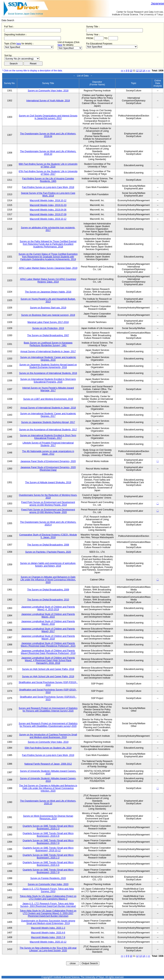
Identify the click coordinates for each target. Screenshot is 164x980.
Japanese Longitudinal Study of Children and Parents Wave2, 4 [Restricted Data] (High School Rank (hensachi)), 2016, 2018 (48, 660)
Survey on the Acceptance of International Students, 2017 (48, 430)
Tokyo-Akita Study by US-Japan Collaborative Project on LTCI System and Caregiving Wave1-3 (48, 898)
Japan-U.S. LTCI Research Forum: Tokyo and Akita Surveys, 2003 (48, 890)
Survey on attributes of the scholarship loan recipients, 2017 (48, 229)
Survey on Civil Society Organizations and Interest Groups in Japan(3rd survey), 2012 (48, 117)
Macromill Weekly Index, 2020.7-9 (48, 937)
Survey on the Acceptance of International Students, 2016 (48, 373)
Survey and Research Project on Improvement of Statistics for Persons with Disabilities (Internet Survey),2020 (48, 710)
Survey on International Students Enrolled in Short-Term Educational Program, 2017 (48, 437)
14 (144, 71)
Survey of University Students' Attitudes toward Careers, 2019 (48, 780)
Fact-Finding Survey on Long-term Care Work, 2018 (48, 187)
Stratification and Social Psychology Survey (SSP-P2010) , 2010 (48, 684)
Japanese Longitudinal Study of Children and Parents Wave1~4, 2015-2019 (48, 608)
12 (137, 71)
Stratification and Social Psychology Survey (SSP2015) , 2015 (48, 698)
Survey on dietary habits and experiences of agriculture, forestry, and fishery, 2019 (48, 565)
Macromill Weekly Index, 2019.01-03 (48, 205)
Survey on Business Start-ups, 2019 (48, 308)
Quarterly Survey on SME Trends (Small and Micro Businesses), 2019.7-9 (48, 842)
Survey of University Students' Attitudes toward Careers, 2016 (48, 772)
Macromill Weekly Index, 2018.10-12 (48, 200)
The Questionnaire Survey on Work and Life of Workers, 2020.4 (48, 523)
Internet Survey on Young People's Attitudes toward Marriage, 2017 (48, 389)
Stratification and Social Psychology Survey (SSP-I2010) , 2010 (48, 691)
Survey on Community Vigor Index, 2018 (48, 91)
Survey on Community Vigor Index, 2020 (48, 884)
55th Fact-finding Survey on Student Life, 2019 (48, 748)
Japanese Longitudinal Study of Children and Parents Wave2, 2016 (48, 623)
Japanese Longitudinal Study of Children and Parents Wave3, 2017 (48, 630)
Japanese (157, 3)
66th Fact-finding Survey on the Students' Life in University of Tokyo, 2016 (48, 165)
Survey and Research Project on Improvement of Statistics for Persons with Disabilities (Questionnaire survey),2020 (48, 725)
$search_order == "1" (22, 59)
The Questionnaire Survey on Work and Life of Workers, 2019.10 (48, 153)
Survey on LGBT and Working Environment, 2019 (48, 399)
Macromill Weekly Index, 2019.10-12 (48, 219)
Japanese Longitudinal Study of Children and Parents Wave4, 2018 (48, 637)
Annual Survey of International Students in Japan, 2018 (48, 408)
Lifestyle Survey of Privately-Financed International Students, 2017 (48, 444)
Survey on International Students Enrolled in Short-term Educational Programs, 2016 (48, 381)
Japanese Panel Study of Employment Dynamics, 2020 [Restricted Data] (48, 469)
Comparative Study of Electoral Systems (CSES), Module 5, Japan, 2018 (48, 536)
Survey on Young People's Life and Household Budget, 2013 (48, 300)
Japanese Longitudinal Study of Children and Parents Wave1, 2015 (48, 616)
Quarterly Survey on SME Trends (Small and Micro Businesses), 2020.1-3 (48, 856)
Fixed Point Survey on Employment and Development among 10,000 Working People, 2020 (48, 511)
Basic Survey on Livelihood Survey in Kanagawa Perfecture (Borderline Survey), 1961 (48, 344)
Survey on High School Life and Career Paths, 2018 (48, 669)
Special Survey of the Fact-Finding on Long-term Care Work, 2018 (48, 194)
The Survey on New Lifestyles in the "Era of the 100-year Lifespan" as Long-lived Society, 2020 (48, 949)
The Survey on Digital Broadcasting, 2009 (48, 590)
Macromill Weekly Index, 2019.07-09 (48, 214)
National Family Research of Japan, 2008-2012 (48, 764)
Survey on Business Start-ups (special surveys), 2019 (48, 315)
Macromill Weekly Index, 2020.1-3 (48, 928)
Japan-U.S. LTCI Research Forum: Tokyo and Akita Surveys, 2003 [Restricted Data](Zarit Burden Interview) (48, 905)
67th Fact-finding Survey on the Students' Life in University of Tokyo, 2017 (48, 173)
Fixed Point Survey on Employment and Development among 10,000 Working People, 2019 (48, 504)
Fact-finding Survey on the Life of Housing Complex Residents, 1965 (48, 180)
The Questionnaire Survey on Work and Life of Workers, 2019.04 (48, 135)
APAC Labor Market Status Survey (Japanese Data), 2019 (48, 268)
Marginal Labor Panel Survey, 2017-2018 (48, 322)
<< (122, 71)
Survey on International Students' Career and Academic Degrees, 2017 (48, 415)
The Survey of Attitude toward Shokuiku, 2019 (48, 482)
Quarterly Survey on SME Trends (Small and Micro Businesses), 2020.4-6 (48, 864)
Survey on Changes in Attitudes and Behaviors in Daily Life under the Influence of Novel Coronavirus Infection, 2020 (48, 580)
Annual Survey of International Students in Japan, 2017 (48, 351)
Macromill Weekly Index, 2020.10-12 (48, 942)
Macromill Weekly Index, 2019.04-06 (48, 210)
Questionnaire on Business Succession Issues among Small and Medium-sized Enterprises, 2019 (48, 922)
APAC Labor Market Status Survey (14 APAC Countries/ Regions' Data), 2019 (48, 280)
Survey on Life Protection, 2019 (48, 328)
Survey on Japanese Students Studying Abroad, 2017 (48, 422)
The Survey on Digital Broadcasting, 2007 (48, 335)
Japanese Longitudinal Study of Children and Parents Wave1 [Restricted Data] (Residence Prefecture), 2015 (48, 645)
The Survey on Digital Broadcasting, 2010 (48, 600)
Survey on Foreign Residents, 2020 (48, 878)
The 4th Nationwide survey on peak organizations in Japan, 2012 (48, 453)
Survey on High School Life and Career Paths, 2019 (48, 676)
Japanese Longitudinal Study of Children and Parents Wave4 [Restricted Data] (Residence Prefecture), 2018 (48, 652)
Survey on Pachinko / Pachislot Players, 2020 (48, 552)
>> (149, 71)
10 (131, 71)
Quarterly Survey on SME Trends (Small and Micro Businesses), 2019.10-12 (48, 849)
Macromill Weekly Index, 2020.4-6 (48, 933)
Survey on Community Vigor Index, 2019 (48, 742)
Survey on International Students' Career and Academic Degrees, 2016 (48, 359)
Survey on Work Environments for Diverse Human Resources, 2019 (48, 817)
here (19, 44)
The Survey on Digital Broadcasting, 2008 (48, 545)
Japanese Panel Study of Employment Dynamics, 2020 (48, 461)
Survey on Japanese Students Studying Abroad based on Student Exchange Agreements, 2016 (48, 366)
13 (140, 71)
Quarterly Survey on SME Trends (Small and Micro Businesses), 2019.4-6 (48, 835)
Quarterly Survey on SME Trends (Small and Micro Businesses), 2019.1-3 (48, 827)
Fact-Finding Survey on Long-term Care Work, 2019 (48, 755)
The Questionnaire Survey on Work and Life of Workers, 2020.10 (48, 802)
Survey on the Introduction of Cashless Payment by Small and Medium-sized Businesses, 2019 (48, 736)
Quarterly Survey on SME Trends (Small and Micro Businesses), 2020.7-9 (48, 871)
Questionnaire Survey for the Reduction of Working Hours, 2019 (48, 496)
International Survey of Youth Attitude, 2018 (48, 101)
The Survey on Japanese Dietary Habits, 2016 (48, 292)
